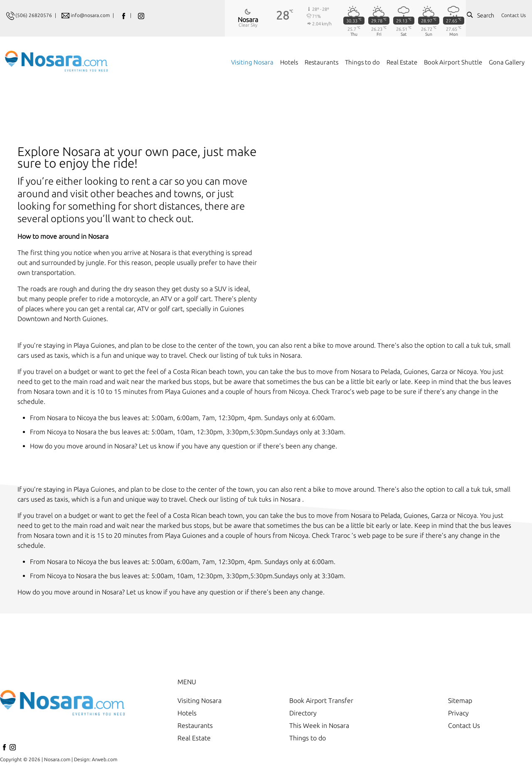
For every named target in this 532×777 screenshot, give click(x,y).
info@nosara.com (91, 15)
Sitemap (460, 700)
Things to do (308, 738)
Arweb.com (105, 759)
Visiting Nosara (199, 700)
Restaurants (195, 725)
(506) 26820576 (34, 15)
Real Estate (194, 738)
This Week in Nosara (319, 725)
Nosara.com (57, 759)
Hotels (187, 713)
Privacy (458, 713)
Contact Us (514, 15)
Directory (303, 713)
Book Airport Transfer (321, 700)
